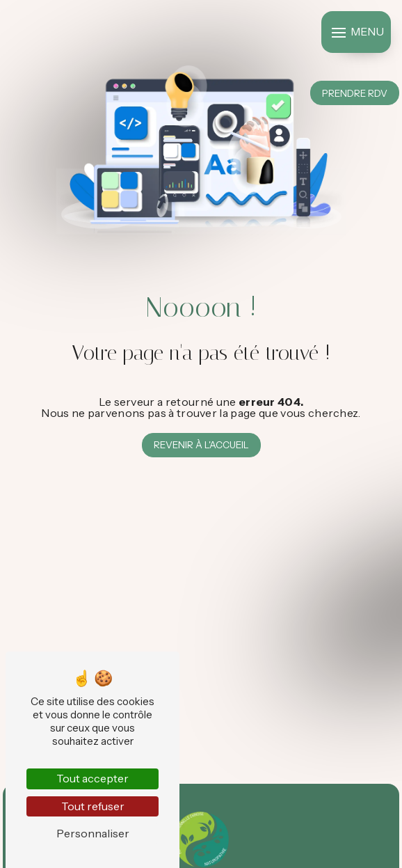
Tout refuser (93, 806)
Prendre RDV (355, 93)
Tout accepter (93, 778)
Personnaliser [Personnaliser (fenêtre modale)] (93, 833)
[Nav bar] (356, 32)
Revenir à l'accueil (201, 445)
